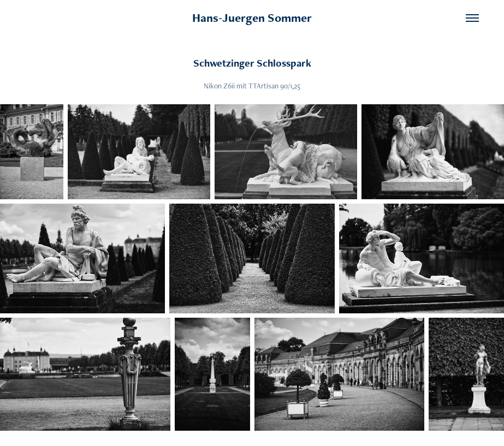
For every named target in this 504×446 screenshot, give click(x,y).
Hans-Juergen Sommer (252, 18)
